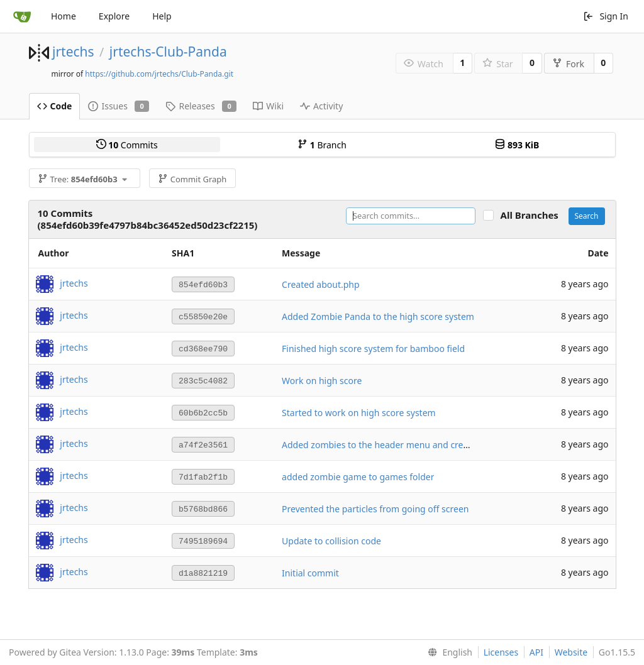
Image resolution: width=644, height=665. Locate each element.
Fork (568, 64)
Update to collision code (331, 541)
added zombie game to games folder (358, 477)
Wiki (268, 106)
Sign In (606, 16)
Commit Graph (192, 179)
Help (162, 16)
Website (571, 652)
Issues (119, 106)
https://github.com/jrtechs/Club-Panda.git (159, 74)
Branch (322, 145)
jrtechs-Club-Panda (168, 52)
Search (587, 216)
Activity (321, 106)
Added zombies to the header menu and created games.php (406, 445)
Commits (127, 145)
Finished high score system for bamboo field (373, 349)
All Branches (533, 215)
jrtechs (73, 52)
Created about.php (321, 284)
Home (64, 16)
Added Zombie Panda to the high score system (378, 316)
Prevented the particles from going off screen (375, 509)
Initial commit (310, 573)
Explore (114, 16)
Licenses (501, 652)
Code (55, 106)
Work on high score (322, 381)
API (536, 652)
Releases (201, 106)
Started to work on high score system (359, 413)
